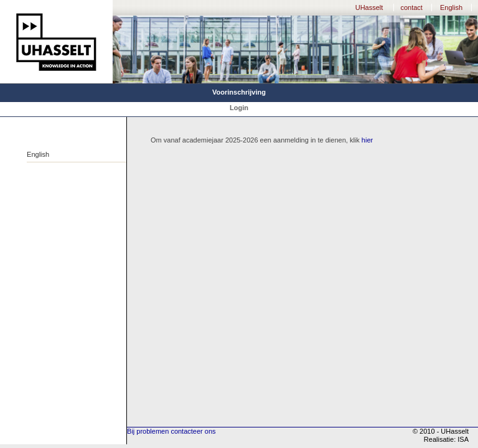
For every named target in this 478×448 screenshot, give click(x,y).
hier (367, 140)
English (451, 7)
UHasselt (369, 7)
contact (411, 7)
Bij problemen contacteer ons (171, 431)
